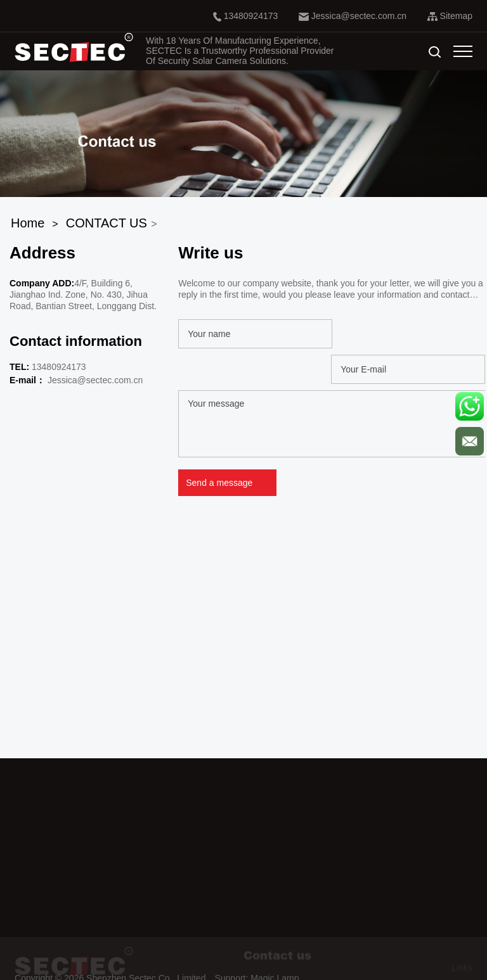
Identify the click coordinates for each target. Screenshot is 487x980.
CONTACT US (107, 223)
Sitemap (450, 16)
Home (28, 223)
